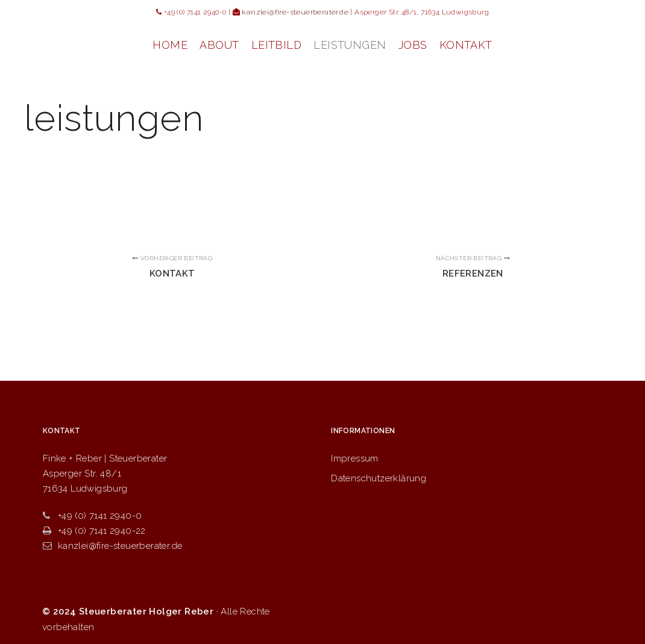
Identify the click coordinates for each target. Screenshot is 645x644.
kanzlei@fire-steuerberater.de (113, 546)
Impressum (355, 458)
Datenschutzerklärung (379, 478)
